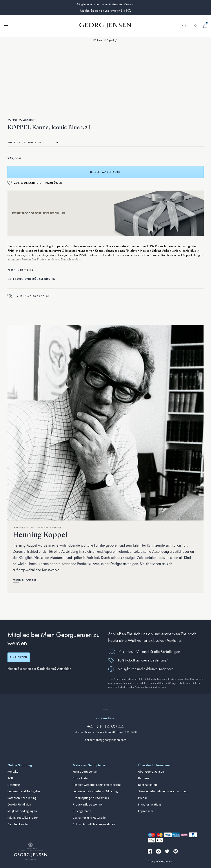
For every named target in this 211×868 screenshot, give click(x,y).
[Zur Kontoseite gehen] (195, 26)
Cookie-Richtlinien (19, 805)
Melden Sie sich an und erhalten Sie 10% (105, 11)
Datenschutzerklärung (22, 798)
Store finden (81, 778)
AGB (10, 778)
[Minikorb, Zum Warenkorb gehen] (205, 26)
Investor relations (150, 805)
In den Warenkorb (105, 172)
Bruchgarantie (82, 811)
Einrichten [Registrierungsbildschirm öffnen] (18, 657)
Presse (143, 798)
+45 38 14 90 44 (105, 726)
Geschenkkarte (18, 824)
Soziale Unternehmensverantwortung (163, 791)
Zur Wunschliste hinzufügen (38, 183)
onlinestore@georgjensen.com (105, 740)
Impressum (146, 811)
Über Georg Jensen (151, 772)
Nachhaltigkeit (148, 785)
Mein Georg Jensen (85, 772)
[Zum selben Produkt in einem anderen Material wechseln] (33, 143)
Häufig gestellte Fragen (23, 818)
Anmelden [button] (64, 669)
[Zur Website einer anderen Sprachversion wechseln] (105, 709)
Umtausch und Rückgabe (24, 791)
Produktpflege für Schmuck (91, 798)
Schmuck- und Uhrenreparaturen (94, 824)
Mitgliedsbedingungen (22, 811)
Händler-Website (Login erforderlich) (97, 785)
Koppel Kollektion (22, 120)
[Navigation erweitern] (6, 25)
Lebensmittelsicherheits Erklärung (95, 791)
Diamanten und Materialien (90, 818)
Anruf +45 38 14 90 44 (28, 296)
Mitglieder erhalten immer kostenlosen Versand (105, 4)
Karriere (144, 778)
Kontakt (13, 772)
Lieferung (14, 785)
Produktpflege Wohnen (88, 805)
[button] (184, 28)
